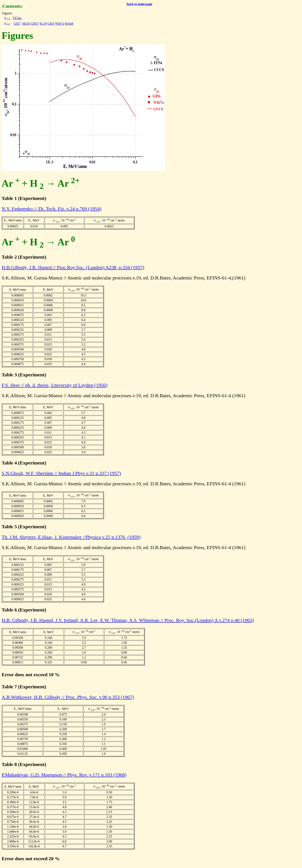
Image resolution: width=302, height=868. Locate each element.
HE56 (26, 24)
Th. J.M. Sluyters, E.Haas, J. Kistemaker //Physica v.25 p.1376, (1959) (71, 537)
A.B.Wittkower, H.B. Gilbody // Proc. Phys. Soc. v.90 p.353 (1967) (68, 697)
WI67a (60, 24)
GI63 (51, 24)
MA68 (69, 24)
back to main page (139, 4)
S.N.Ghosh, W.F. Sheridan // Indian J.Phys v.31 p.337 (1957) (61, 473)
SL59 (43, 24)
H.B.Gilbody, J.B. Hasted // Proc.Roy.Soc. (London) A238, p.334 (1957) (73, 267)
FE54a (17, 18)
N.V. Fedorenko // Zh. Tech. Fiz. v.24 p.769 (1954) (51, 209)
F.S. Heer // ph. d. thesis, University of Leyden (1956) (55, 385)
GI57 (17, 24)
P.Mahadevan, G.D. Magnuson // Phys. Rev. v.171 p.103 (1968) (64, 775)
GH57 (35, 24)
